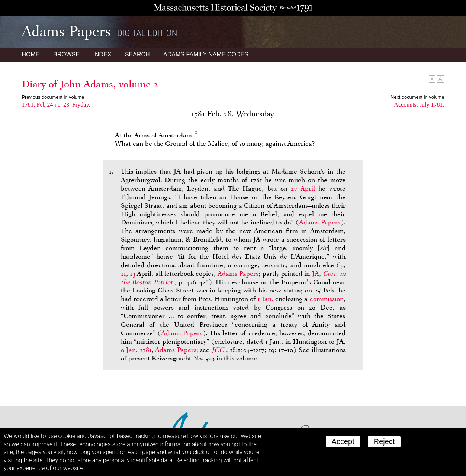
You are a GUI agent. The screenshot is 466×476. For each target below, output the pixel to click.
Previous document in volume (53, 97)
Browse (66, 54)
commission (327, 299)
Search (137, 54)
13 (133, 273)
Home (31, 54)
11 (123, 273)
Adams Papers (320, 222)
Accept (343, 441)
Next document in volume (417, 97)
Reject (384, 441)
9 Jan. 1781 (136, 350)
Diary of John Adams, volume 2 (90, 84)
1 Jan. (265, 299)
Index (102, 54)
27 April (303, 188)
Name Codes (206, 54)
